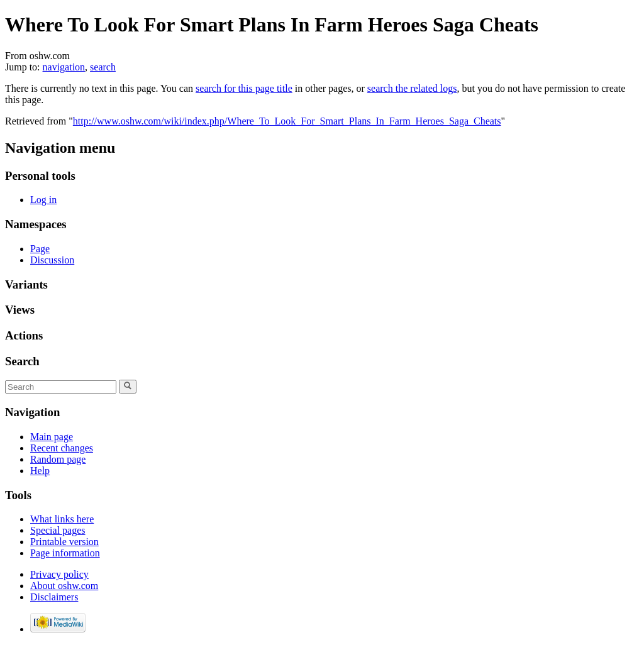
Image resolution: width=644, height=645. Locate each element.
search (103, 67)
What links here (62, 519)
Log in (43, 200)
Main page (52, 437)
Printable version (64, 542)
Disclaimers (54, 597)
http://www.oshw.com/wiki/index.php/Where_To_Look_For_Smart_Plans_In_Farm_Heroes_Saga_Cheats (287, 121)
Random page (58, 459)
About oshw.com (64, 586)
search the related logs (412, 88)
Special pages (58, 530)
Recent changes (62, 448)
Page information (65, 553)
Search (22, 361)
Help (40, 471)
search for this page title (244, 88)
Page (40, 249)
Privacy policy (59, 574)
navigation (64, 67)
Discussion (52, 260)
